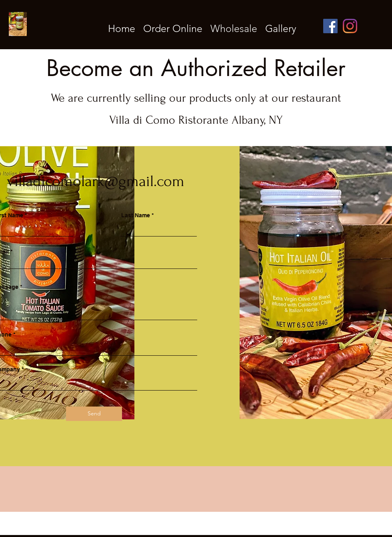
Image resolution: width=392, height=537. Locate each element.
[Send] (94, 414)
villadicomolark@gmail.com (96, 181)
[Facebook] (330, 26)
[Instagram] (350, 26)
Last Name (136, 215)
